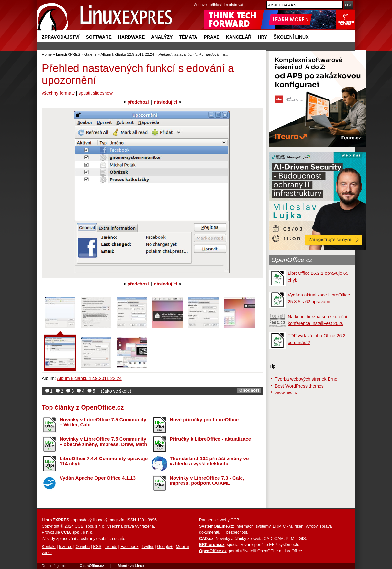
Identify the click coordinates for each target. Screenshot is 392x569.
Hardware (131, 37)
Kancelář (239, 37)
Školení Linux (291, 37)
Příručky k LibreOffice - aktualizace (210, 439)
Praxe (212, 37)
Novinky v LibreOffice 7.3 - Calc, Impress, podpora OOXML (207, 481)
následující (165, 102)
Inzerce (66, 547)
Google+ (165, 547)
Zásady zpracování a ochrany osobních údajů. (84, 539)
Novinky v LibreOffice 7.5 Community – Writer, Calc (103, 422)
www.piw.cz (286, 393)
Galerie (90, 54)
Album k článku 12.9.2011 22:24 (127, 54)
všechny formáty (58, 93)
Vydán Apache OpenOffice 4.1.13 (98, 478)
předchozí (138, 102)
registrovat (235, 4)
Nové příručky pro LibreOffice (204, 419)
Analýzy (162, 37)
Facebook (129, 547)
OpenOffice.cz (292, 260)
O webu (83, 547)
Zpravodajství (61, 37)
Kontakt (49, 547)
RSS (97, 547)
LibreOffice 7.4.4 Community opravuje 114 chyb (104, 461)
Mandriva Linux (131, 566)
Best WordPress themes (299, 386)
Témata (188, 37)
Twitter (148, 547)
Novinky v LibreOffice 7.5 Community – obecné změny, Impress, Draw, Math (103, 442)
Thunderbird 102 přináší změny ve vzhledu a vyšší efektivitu (209, 461)
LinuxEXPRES (68, 54)
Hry (262, 37)
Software (99, 37)
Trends (111, 547)
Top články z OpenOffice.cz (83, 407)
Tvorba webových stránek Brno (306, 379)
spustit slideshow (95, 93)
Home (47, 54)
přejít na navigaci (196, 0)
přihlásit (216, 4)
